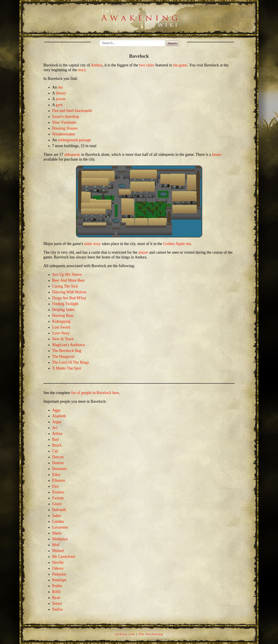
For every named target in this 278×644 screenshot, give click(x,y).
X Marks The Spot (67, 368)
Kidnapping (61, 321)
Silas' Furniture (64, 122)
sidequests (72, 154)
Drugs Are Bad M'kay (69, 298)
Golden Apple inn (177, 244)
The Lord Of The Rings (71, 362)
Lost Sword (61, 327)
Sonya (57, 603)
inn (60, 87)
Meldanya (60, 539)
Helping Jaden (63, 310)
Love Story (61, 333)
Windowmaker (64, 134)
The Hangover (63, 356)
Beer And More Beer (68, 280)
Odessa (58, 568)
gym (59, 105)
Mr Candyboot (64, 557)
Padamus (59, 574)
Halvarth (59, 510)
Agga (56, 410)
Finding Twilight (65, 304)
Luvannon (60, 527)
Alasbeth (59, 416)
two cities (147, 65)
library (61, 93)
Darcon (58, 457)
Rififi (56, 592)
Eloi (55, 486)
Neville (58, 562)
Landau (58, 521)
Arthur (57, 434)
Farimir (58, 498)
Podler (57, 586)
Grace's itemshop (66, 117)
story (82, 70)
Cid (55, 451)
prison (61, 99)
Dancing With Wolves (69, 292)
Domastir (59, 469)
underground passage (74, 140)
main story (93, 244)
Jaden (57, 516)
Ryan (56, 598)
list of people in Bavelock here (95, 393)
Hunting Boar (63, 315)
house (217, 154)
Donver (58, 463)
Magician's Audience (69, 345)
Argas (57, 422)
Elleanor (59, 480)
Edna (56, 475)
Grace (57, 504)
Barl (55, 439)
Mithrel (58, 551)
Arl (55, 428)
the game (180, 65)
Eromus (58, 492)
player (143, 252)
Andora (97, 65)
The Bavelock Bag (67, 351)
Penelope (59, 580)
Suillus (58, 609)
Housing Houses (65, 128)
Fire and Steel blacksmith (72, 111)
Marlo (57, 533)
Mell (56, 545)
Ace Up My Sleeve (67, 274)
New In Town (63, 339)
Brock (57, 445)
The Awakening (151, 634)
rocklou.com (125, 634)
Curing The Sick (65, 286)
